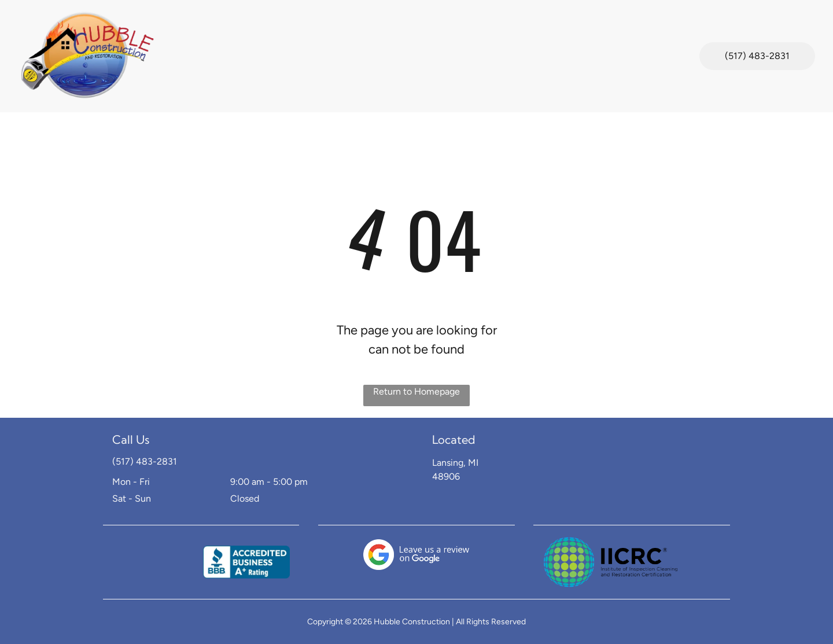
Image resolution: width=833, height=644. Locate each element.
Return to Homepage (417, 391)
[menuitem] (186, 42)
